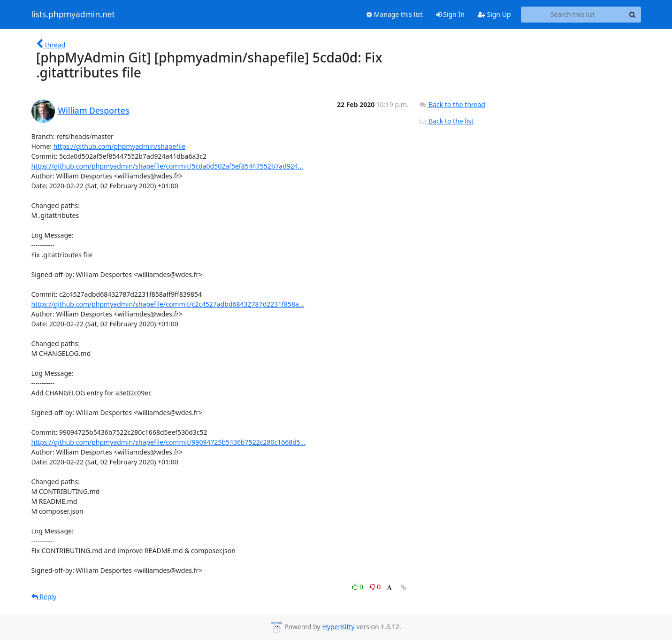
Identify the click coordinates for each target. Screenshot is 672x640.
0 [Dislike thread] (375, 587)
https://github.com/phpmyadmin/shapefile (119, 146)
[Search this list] (573, 15)
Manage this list (395, 14)
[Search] (633, 15)
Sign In (450, 14)
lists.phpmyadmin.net (73, 15)
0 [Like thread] (358, 587)
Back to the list (446, 121)
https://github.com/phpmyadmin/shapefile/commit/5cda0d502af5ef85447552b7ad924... (168, 166)
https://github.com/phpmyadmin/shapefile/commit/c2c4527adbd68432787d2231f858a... (168, 304)
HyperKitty (338, 627)
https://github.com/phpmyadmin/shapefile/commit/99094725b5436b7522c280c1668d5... (169, 442)
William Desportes (94, 110)
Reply (44, 597)
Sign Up (494, 14)
